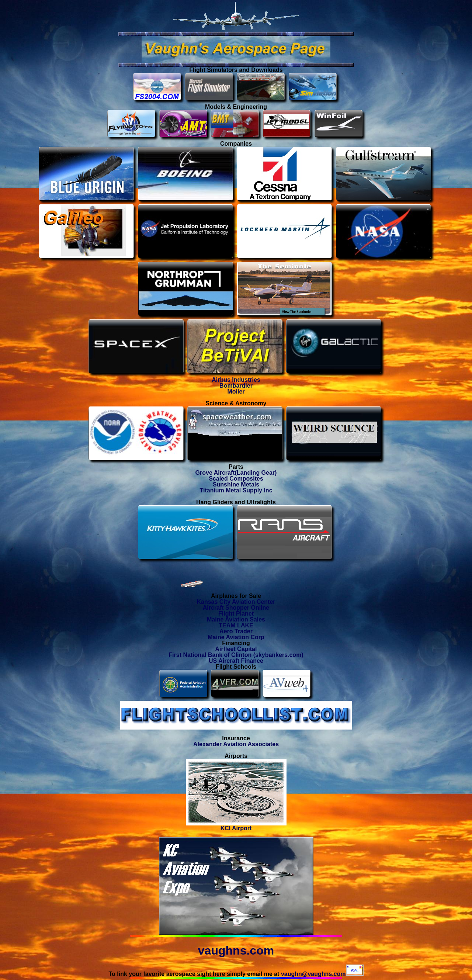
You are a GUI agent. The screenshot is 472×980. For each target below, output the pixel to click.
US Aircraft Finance (236, 661)
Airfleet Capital (236, 649)
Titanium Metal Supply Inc (236, 490)
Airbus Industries (236, 380)
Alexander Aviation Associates (236, 744)
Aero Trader (236, 631)
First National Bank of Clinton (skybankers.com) (236, 655)
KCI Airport (236, 826)
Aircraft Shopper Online (236, 608)
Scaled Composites (236, 479)
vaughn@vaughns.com (322, 974)
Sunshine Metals (236, 484)
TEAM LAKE (236, 625)
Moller (236, 392)
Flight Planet (236, 614)
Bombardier (236, 386)
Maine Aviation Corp (236, 637)
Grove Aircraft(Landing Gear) (236, 473)
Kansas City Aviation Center (236, 602)
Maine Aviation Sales (236, 619)
